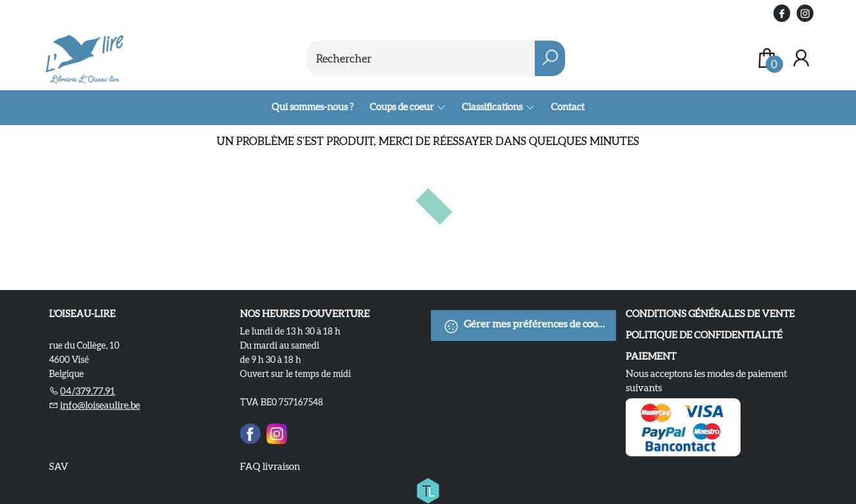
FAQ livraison (270, 466)
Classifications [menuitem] (493, 107)
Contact (568, 107)
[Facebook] (250, 432)
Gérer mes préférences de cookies (529, 326)
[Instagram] (277, 432)
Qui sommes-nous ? (313, 107)
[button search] (550, 58)
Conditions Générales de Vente (710, 314)
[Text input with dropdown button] (421, 58)
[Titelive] (428, 489)
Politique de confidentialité (704, 335)
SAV (59, 466)
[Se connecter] (801, 58)
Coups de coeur (402, 107)
